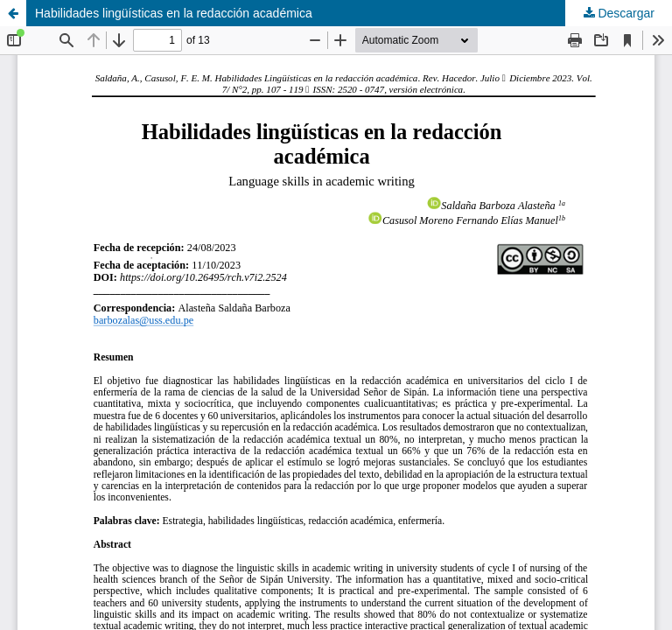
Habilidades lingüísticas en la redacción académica (174, 13)
